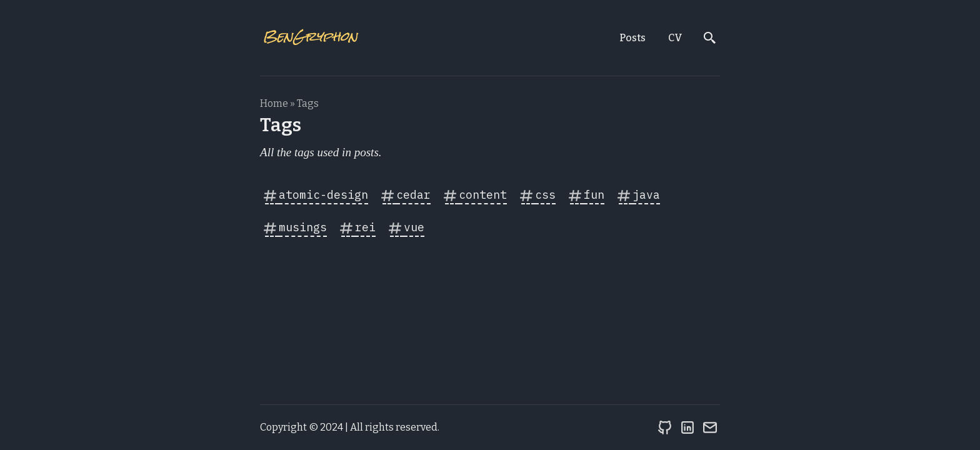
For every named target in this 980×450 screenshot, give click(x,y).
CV (675, 38)
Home (274, 103)
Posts (632, 38)
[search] (710, 38)
